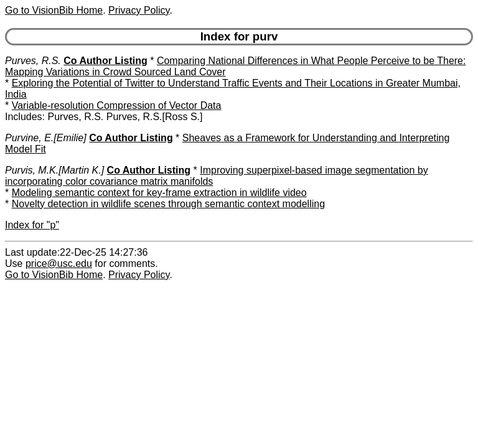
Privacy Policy (139, 10)
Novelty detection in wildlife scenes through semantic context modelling (168, 204)
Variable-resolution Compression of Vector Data (117, 105)
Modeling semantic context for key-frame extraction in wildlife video (159, 193)
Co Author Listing (105, 61)
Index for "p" (32, 225)
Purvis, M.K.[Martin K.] (54, 170)
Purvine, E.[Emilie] (46, 138)
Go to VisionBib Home (54, 10)
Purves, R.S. (33, 61)
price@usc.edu (59, 264)
